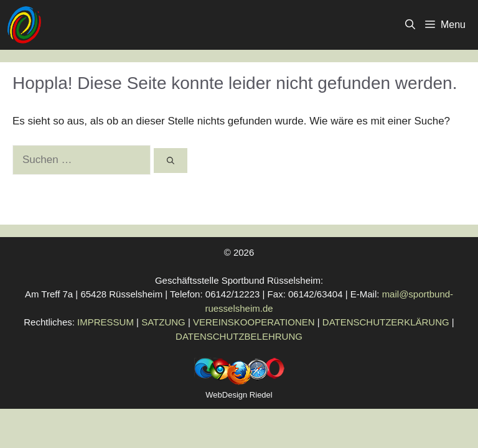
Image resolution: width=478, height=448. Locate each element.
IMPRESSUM (105, 322)
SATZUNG (163, 322)
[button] (410, 25)
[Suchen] (171, 161)
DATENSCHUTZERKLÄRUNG (386, 322)
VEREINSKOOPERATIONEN (254, 322)
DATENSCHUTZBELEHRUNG (239, 336)
